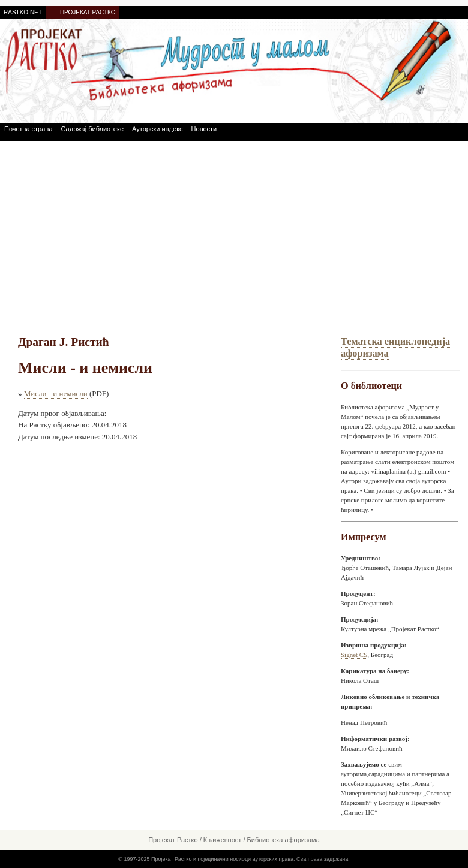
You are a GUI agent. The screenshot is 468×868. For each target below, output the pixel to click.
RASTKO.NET (23, 12)
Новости (204, 129)
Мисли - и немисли (56, 394)
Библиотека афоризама (283, 840)
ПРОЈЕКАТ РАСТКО (88, 12)
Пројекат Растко (173, 840)
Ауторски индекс (157, 129)
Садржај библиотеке (92, 129)
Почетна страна (28, 129)
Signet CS (354, 655)
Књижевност (223, 840)
